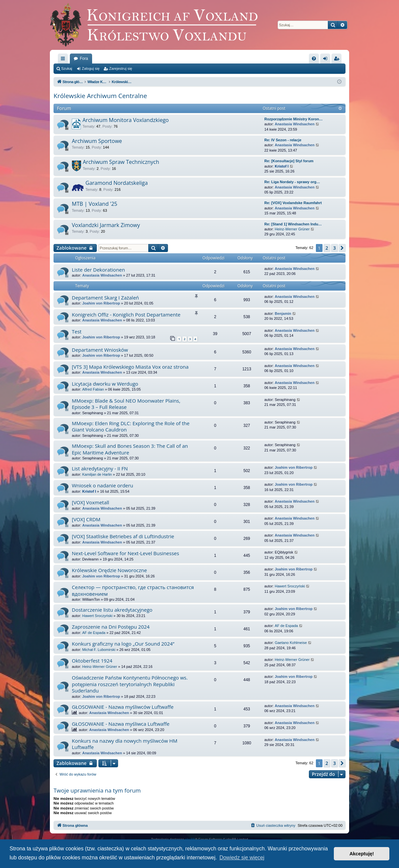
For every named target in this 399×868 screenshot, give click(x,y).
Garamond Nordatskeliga (117, 183)
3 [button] (334, 248)
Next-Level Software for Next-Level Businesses (126, 553)
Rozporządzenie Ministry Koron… (293, 119)
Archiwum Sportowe (97, 141)
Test (77, 331)
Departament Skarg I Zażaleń (105, 298)
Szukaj (67, 68)
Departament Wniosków (100, 350)
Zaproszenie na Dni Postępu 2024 (111, 627)
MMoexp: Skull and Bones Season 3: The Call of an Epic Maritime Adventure (130, 449)
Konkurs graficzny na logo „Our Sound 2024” (123, 644)
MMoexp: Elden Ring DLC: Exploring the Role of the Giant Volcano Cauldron (131, 426)
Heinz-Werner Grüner (292, 229)
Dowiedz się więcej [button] (242, 858)
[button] (342, 248)
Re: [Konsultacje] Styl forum (289, 161)
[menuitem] (314, 59)
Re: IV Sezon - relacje (283, 140)
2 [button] (327, 248)
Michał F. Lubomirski (99, 650)
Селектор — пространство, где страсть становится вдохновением (133, 590)
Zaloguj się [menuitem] (327, 60)
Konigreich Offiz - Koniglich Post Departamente (126, 314)
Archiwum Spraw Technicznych (121, 162)
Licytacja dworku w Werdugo (105, 384)
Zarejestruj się (121, 68)
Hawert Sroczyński (290, 586)
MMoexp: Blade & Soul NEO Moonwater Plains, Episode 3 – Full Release (126, 404)
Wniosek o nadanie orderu (103, 485)
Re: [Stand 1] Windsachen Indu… (293, 224)
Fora (84, 59)
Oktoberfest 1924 (92, 661)
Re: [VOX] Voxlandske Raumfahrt (293, 203)
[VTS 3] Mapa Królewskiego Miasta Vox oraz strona (130, 367)
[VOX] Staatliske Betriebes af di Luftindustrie (123, 536)
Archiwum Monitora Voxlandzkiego (126, 120)
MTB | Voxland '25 (95, 204)
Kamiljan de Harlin (97, 474)
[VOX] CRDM (86, 519)
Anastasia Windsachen (295, 124)
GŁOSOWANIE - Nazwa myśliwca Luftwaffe (121, 724)
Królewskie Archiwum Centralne (100, 96)
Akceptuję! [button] (362, 854)
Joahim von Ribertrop (101, 303)
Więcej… (64, 60)
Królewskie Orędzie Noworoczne (109, 570)
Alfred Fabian (93, 389)
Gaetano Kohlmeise (291, 643)
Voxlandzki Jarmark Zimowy (106, 225)
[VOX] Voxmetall (90, 502)
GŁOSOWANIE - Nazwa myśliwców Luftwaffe (123, 707)
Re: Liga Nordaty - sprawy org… (292, 182)
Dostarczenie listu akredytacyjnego (112, 610)
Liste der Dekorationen (98, 270)
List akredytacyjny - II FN (100, 468)
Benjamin (283, 313)
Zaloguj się (91, 68)
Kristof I (282, 166)
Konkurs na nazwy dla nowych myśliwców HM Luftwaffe (125, 744)
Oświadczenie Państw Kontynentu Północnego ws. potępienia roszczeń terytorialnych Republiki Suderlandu (130, 684)
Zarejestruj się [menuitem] (338, 60)
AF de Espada (94, 633)
